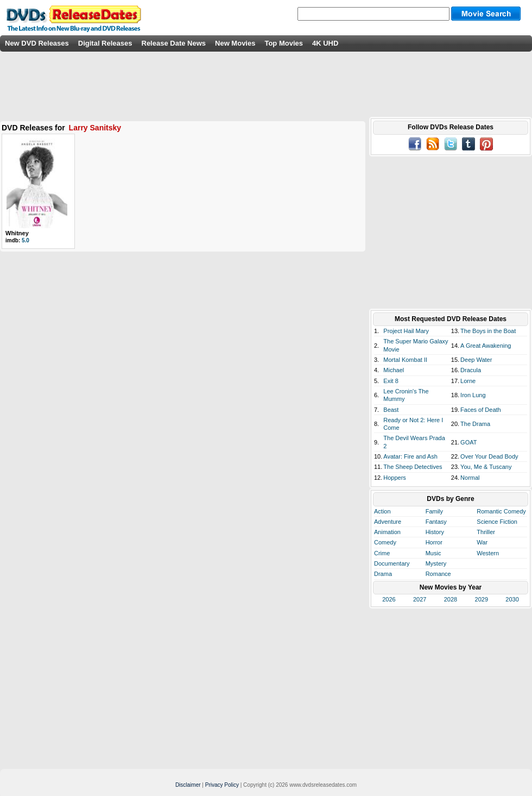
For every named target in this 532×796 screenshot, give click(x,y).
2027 (420, 599)
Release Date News (174, 43)
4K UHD (325, 43)
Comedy (385, 542)
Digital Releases (105, 43)
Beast (391, 410)
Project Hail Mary (406, 331)
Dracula (471, 370)
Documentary (392, 563)
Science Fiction (497, 522)
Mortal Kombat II (405, 360)
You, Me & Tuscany (486, 467)
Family (434, 511)
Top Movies (284, 43)
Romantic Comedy (501, 511)
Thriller (486, 532)
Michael (394, 370)
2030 (512, 599)
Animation (387, 532)
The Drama (475, 424)
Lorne (468, 381)
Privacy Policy (222, 785)
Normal (470, 478)
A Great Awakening (486, 346)
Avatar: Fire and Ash (410, 456)
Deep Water (476, 360)
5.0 (26, 240)
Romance (438, 574)
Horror (434, 542)
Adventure (388, 522)
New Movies (235, 43)
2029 (482, 599)
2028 (451, 599)
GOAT (468, 442)
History (435, 532)
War (482, 542)
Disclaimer (188, 785)
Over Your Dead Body (489, 456)
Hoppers (395, 478)
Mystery (436, 563)
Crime (382, 553)
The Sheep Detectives (413, 467)
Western (488, 553)
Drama (383, 574)
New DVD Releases (37, 43)
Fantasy (436, 522)
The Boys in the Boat (488, 331)
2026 (389, 599)
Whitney (17, 233)
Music (433, 553)
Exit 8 (391, 381)
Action (382, 511)
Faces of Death (481, 410)
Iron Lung (473, 395)
